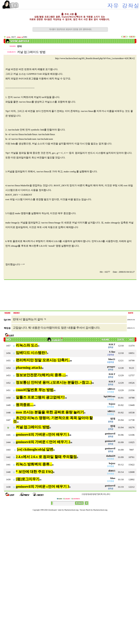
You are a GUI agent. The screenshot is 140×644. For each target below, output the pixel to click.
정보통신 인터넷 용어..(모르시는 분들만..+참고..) (54, 382)
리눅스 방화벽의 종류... (34, 464)
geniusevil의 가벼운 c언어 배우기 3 (43, 486)
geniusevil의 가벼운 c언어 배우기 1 (43, 434)
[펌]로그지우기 (28, 479)
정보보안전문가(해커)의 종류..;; (41, 375)
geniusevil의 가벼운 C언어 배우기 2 (43, 442)
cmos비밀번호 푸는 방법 (35, 390)
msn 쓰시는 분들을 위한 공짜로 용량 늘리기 (50, 412)
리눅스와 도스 (27, 345)
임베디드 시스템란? (31, 353)
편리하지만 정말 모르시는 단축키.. (43, 360)
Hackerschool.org (71, 510)
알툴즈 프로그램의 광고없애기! (40, 397)
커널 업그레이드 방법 (33, 427)
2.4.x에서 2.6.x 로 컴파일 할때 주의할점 (46, 457)
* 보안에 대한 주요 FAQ (34, 472)
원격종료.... (25, 405)
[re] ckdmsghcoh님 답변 (35, 449)
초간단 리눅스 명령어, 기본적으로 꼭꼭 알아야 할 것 (53, 420)
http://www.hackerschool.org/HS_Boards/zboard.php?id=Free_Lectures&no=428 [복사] (95, 58)
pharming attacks (29, 368)
